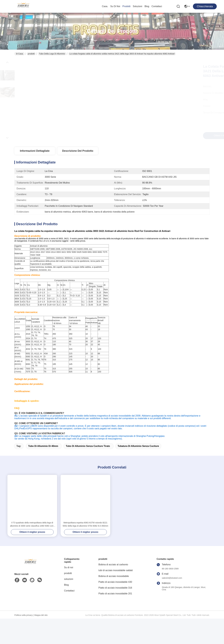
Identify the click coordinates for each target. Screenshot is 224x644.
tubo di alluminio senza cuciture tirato (88, 471)
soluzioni (137, 6)
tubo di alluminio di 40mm (43, 471)
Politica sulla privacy (24, 641)
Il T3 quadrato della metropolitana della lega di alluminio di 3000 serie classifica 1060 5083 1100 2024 (32, 550)
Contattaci (157, 6)
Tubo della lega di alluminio (52, 54)
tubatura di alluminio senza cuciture (138, 471)
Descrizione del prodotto (78, 151)
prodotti (126, 6)
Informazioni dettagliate (35, 151)
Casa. (105, 6)
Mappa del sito (41, 641)
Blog (147, 6)
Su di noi (115, 6)
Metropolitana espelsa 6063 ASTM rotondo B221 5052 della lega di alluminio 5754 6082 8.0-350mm (85, 550)
